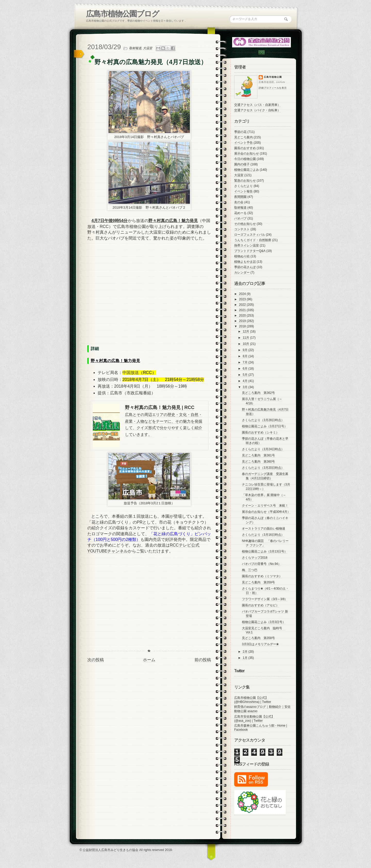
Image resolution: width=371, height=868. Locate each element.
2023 (243, 299)
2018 (243, 326)
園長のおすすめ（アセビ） (260, 605)
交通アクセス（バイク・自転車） (257, 110)
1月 (246, 658)
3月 (246, 387)
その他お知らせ (245, 224)
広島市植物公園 (273, 77)
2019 (243, 321)
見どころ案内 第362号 (258, 393)
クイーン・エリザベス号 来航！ (265, 506)
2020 (243, 316)
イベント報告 (243, 191)
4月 (246, 381)
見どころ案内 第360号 (258, 462)
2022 (243, 305)
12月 (246, 331)
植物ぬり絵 (242, 256)
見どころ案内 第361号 (258, 455)
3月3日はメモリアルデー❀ (260, 644)
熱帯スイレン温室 (247, 245)
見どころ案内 (243, 137)
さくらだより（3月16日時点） (263, 535)
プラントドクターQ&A (250, 251)
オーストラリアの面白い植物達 (264, 529)
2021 (243, 310)
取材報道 (135, 48)
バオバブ (240, 218)
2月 (246, 652)
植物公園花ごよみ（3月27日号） (265, 426)
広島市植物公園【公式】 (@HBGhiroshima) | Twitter (253, 700)
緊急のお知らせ (245, 181)
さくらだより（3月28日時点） (263, 420)
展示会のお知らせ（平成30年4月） (266, 512)
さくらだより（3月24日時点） (263, 449)
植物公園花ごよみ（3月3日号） (264, 622)
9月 (246, 350)
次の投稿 (96, 660)
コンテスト (242, 229)
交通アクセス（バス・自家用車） (257, 105)
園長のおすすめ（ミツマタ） (262, 576)
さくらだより (243, 186)
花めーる (240, 213)
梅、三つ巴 (250, 570)
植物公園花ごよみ (247, 170)
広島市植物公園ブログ (123, 14)
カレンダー (242, 273)
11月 (246, 338)
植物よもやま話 (245, 262)
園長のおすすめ (245, 148)
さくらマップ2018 (255, 558)
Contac (261, 52)
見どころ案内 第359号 (258, 582)
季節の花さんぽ (245, 267)
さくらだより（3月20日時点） (263, 468)
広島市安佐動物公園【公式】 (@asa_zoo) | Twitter (254, 719)
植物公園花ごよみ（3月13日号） (265, 551)
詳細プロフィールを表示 (273, 88)
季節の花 (240, 132)
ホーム (149, 660)
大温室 (148, 48)
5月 (246, 375)
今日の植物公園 (245, 159)
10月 (246, 344)
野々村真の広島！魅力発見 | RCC (160, 407)
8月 (246, 356)
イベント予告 (243, 143)
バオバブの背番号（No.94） (262, 564)
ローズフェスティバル (250, 235)
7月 (246, 362)
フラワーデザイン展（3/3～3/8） (265, 599)
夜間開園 (240, 197)
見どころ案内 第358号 (258, 638)
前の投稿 (203, 660)
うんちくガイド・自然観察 (253, 240)
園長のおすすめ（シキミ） (260, 432)
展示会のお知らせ (247, 154)
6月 (246, 369)
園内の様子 (242, 164)
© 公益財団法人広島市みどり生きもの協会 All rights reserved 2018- (126, 850)
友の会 (239, 202)
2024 (243, 294)
